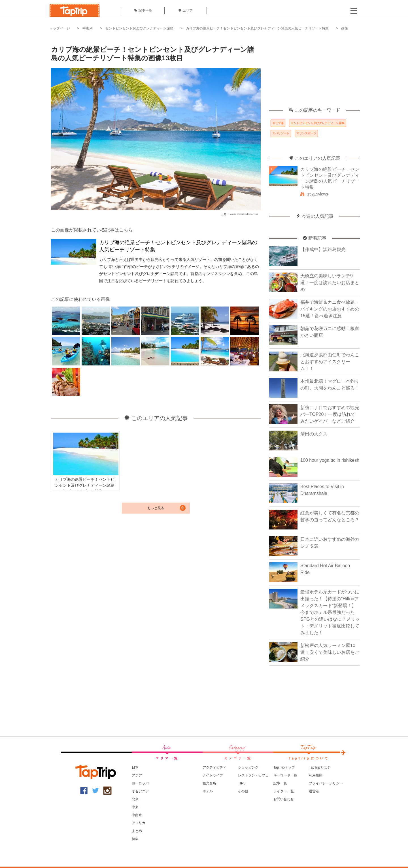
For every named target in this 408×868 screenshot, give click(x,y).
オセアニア (140, 791)
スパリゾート (281, 133)
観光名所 (209, 783)
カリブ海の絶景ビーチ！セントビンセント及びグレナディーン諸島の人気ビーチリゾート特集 (257, 28)
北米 (135, 799)
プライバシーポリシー (326, 783)
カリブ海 (278, 123)
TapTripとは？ (320, 767)
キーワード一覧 (285, 775)
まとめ (137, 831)
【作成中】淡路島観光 (323, 249)
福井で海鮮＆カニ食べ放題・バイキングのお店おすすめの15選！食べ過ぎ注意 (330, 309)
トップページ (60, 28)
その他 (243, 791)
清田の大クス (314, 434)
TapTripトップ (284, 767)
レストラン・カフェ (253, 775)
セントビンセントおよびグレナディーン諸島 (139, 28)
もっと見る (156, 508)
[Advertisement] (314, 72)
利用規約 (316, 775)
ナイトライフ (213, 775)
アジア (137, 775)
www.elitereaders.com (244, 214)
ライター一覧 (284, 791)
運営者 (314, 791)
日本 (135, 767)
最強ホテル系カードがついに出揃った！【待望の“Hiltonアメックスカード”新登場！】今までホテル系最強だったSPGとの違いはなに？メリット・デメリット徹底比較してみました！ (330, 612)
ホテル (208, 791)
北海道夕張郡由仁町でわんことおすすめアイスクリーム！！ (330, 362)
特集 (135, 839)
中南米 (88, 28)
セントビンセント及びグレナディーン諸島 (318, 123)
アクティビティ (214, 767)
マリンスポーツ (306, 133)
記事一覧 (143, 10)
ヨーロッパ (140, 783)
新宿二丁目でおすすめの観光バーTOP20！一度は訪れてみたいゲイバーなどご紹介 (330, 414)
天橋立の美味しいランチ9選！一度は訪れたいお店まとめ (330, 283)
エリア (186, 10)
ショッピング (248, 767)
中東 (135, 807)
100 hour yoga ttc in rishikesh (330, 460)
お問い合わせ (284, 799)
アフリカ (139, 823)
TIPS (242, 783)
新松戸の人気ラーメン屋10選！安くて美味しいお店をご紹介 (330, 652)
